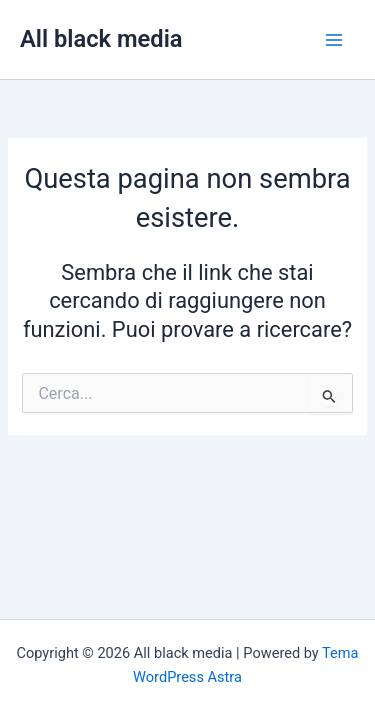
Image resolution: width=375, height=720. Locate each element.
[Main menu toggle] (334, 40)
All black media (101, 39)
